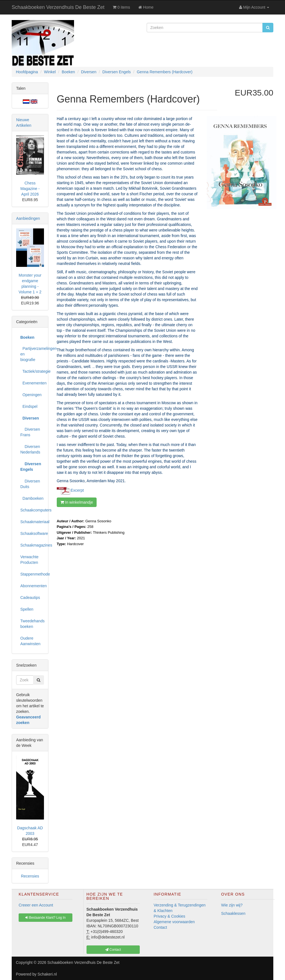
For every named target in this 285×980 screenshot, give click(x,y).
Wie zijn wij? (232, 905)
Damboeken (32, 498)
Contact (160, 927)
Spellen (27, 609)
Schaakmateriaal (32, 522)
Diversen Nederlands (30, 449)
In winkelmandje (77, 502)
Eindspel (29, 406)
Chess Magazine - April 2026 (30, 189)
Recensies (30, 876)
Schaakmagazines (32, 545)
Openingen (31, 395)
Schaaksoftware (32, 533)
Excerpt (77, 490)
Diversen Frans (30, 432)
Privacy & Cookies (169, 916)
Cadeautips (30, 598)
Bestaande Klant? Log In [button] (46, 918)
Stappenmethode (32, 574)
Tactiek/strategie (32, 371)
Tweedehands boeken (32, 624)
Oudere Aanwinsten (30, 641)
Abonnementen (32, 586)
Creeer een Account (36, 905)
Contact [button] (113, 950)
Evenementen (32, 383)
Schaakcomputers (32, 510)
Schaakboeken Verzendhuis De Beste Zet (58, 7)
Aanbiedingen (28, 218)
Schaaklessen (233, 913)
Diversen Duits (30, 484)
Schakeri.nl (47, 974)
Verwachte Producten (29, 560)
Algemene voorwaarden (174, 922)
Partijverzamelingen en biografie (32, 354)
